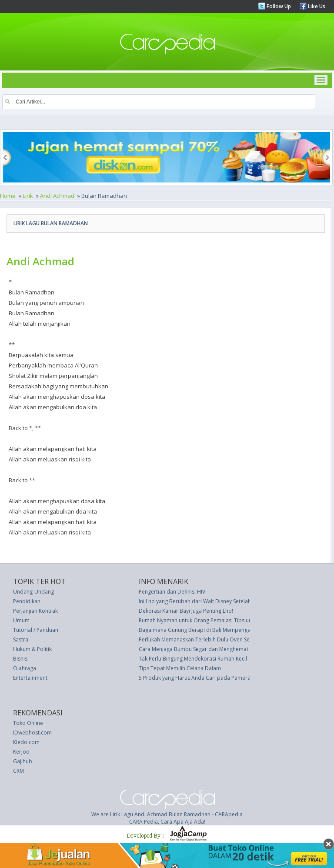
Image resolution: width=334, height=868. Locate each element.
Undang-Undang (33, 592)
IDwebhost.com (32, 733)
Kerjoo (21, 752)
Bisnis (20, 659)
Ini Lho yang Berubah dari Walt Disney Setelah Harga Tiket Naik (216, 601)
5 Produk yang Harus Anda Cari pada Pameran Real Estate (210, 678)
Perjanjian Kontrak (35, 611)
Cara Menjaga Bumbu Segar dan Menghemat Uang (201, 649)
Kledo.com (26, 742)
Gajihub (23, 761)
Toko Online (28, 723)
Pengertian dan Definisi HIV (172, 592)
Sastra (21, 639)
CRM (18, 771)
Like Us (316, 6)
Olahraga (25, 668)
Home (8, 196)
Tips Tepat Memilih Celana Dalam (180, 668)
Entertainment (30, 678)
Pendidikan (27, 601)
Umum (21, 620)
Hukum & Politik (32, 649)
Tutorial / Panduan (36, 630)
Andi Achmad (57, 196)
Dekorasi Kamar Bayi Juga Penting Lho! (186, 611)
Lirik (28, 196)
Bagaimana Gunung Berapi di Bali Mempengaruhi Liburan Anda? (218, 630)
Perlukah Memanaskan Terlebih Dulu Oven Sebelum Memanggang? (220, 639)
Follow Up (278, 6)
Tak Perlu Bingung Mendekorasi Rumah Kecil (193, 659)
